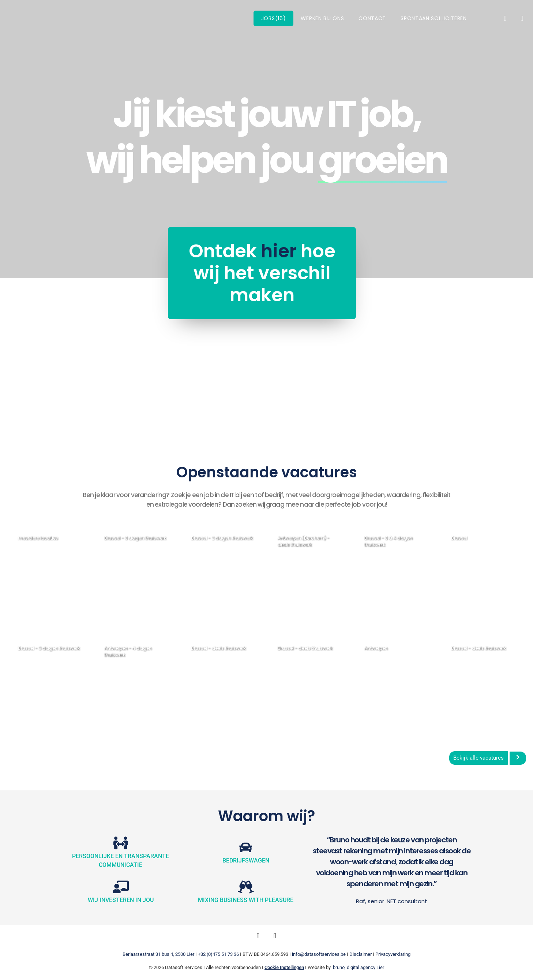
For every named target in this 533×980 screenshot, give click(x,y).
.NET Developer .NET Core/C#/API (134, 686)
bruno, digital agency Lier (359, 967)
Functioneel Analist (211, 576)
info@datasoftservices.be (319, 954)
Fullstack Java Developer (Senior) (396, 686)
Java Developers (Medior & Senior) (48, 686)
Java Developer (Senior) (131, 576)
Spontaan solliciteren (434, 18)
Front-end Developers (210, 686)
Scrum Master (301, 572)
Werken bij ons (322, 18)
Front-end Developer (469, 686)
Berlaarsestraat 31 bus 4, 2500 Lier (158, 954)
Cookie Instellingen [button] (284, 967)
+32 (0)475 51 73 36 (218, 954)
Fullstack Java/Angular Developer (302, 689)
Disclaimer (361, 954)
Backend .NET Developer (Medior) (387, 579)
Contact (372, 18)
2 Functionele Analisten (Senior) (482, 576)
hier (209, 251)
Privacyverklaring (393, 954)
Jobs (274, 18)
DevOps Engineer (47, 572)
